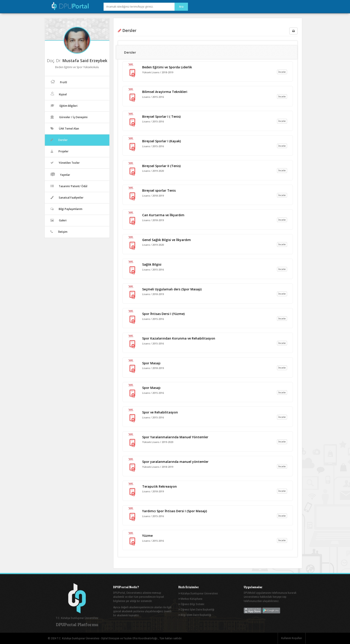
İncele (282, 72)
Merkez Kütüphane (190, 599)
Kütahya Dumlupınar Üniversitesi (198, 593)
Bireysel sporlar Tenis (159, 190)
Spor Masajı (151, 363)
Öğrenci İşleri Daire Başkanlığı (196, 609)
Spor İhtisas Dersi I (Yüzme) (163, 314)
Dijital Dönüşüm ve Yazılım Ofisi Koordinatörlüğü (130, 638)
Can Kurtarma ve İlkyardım (163, 215)
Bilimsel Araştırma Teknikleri (165, 92)
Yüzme (147, 536)
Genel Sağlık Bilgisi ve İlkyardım (167, 240)
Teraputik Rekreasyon (159, 486)
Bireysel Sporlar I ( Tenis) (161, 116)
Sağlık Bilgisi (152, 264)
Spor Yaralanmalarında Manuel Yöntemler (175, 437)
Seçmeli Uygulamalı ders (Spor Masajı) (172, 289)
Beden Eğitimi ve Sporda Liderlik (167, 67)
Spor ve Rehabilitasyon (160, 412)
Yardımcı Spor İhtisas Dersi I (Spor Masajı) (175, 511)
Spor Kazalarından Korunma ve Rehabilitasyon (179, 338)
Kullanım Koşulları (292, 638)
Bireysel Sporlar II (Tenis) (161, 166)
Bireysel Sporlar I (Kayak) (161, 141)
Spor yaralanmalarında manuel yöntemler (175, 462)
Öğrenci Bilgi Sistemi (191, 604)
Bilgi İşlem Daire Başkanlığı (195, 615)
